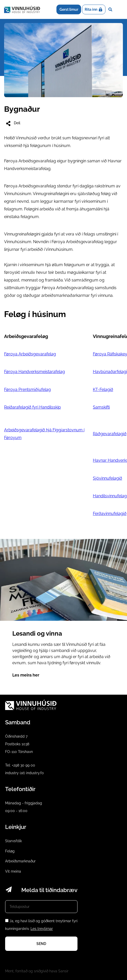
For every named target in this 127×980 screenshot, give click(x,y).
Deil (13, 123)
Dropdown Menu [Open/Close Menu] (119, 9)
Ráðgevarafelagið (110, 434)
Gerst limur (69, 9)
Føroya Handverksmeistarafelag (35, 372)
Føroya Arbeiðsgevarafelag (30, 354)
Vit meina (13, 871)
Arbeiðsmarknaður (20, 861)
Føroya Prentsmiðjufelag (27, 390)
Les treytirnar (42, 929)
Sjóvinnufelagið (108, 478)
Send (41, 944)
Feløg (10, 851)
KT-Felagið (103, 390)
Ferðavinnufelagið (110, 514)
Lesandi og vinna (63, 613)
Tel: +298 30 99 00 (20, 765)
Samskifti (101, 407)
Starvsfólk (13, 841)
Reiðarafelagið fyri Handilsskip (32, 407)
